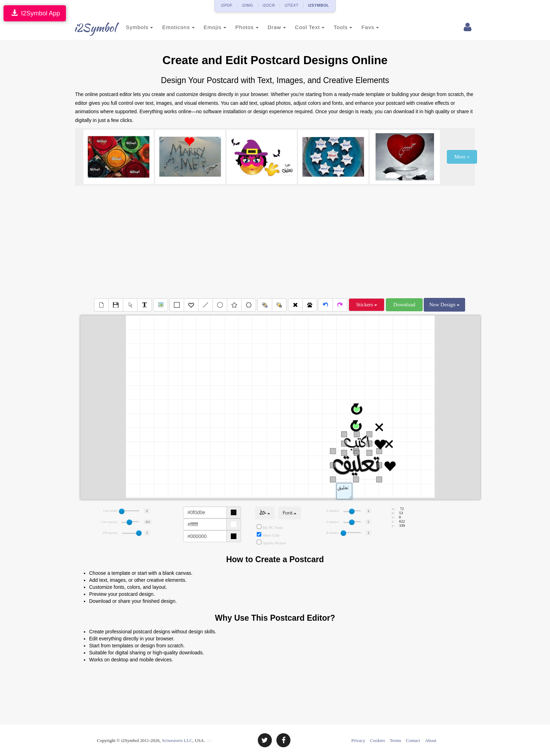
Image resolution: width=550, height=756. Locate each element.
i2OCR (269, 5)
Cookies (378, 740)
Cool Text (302, 27)
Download (404, 305)
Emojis (207, 27)
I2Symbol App (35, 13)
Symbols (132, 27)
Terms (395, 740)
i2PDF (227, 5)
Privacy (358, 740)
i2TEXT (291, 5)
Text (344, 491)
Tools (336, 27)
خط (265, 513)
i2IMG (248, 5)
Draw (269, 27)
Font (290, 513)
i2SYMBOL (318, 5)
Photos (239, 27)
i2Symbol (89, 28)
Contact (413, 740)
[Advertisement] (275, 242)
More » (462, 157)
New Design (444, 305)
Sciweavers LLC (177, 740)
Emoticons (171, 27)
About (431, 740)
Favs (363, 27)
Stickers (367, 305)
